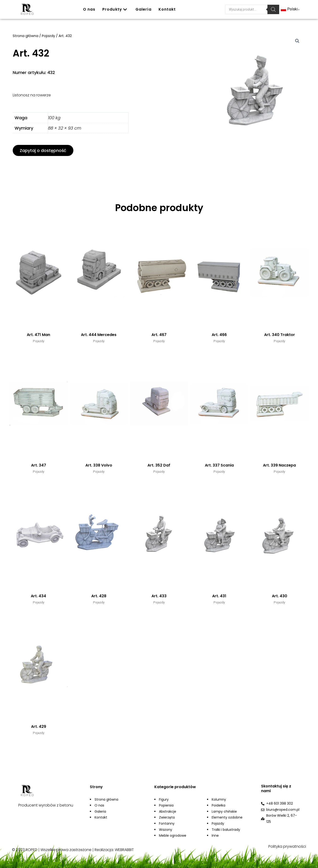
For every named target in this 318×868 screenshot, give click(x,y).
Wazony (166, 830)
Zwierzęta (167, 817)
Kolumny (219, 799)
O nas (89, 9)
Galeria (143, 9)
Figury (164, 799)
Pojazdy (48, 36)
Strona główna (26, 36)
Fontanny (167, 823)
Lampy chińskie (224, 811)
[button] (43, 151)
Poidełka (219, 805)
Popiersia (166, 805)
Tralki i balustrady (226, 830)
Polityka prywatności (287, 846)
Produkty (115, 9)
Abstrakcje (168, 811)
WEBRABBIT (124, 850)
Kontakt (167, 9)
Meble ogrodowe (173, 835)
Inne (215, 835)
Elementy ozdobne (227, 817)
